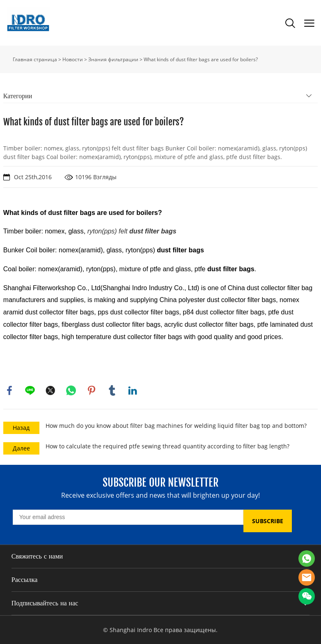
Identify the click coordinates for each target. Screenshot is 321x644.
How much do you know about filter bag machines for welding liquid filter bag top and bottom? (176, 426)
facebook (9, 390)
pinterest (92, 390)
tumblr (112, 390)
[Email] (128, 517)
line (30, 390)
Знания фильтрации (113, 59)
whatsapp (71, 390)
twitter (50, 390)
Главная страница (35, 59)
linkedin (133, 390)
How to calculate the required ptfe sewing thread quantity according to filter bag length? (167, 446)
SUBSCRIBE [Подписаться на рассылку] (268, 521)
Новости (73, 59)
